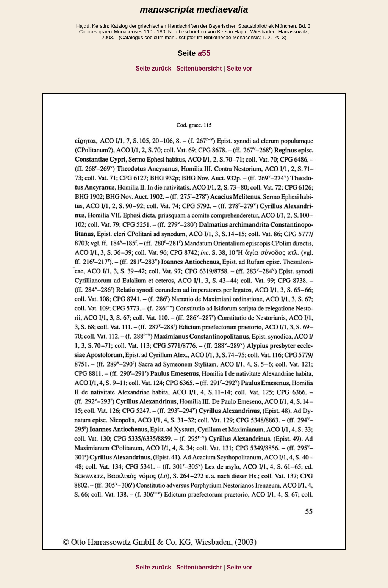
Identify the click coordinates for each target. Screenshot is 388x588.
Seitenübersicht (199, 68)
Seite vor (239, 68)
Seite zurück (153, 68)
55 (204, 53)
